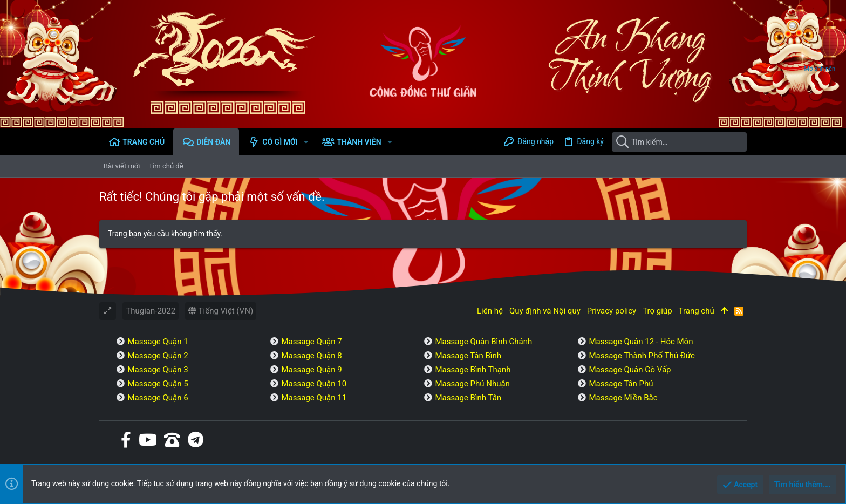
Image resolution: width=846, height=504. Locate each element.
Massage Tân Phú (621, 384)
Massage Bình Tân (468, 398)
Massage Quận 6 (158, 398)
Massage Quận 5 (158, 384)
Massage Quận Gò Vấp (630, 370)
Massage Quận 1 (158, 342)
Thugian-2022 (151, 311)
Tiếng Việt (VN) (221, 311)
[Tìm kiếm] (679, 142)
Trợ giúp (657, 311)
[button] (306, 142)
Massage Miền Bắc (623, 398)
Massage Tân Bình (468, 356)
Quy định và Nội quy (545, 311)
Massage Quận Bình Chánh (483, 342)
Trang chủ (697, 311)
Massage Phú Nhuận (472, 384)
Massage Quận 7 (311, 342)
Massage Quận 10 (314, 384)
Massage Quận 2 (158, 356)
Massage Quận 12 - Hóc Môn (641, 342)
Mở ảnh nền (820, 69)
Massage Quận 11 (314, 398)
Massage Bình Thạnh (473, 370)
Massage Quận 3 (158, 370)
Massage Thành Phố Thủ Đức (642, 356)
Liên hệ (490, 311)
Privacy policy (612, 311)
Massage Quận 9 (311, 370)
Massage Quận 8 (311, 356)
